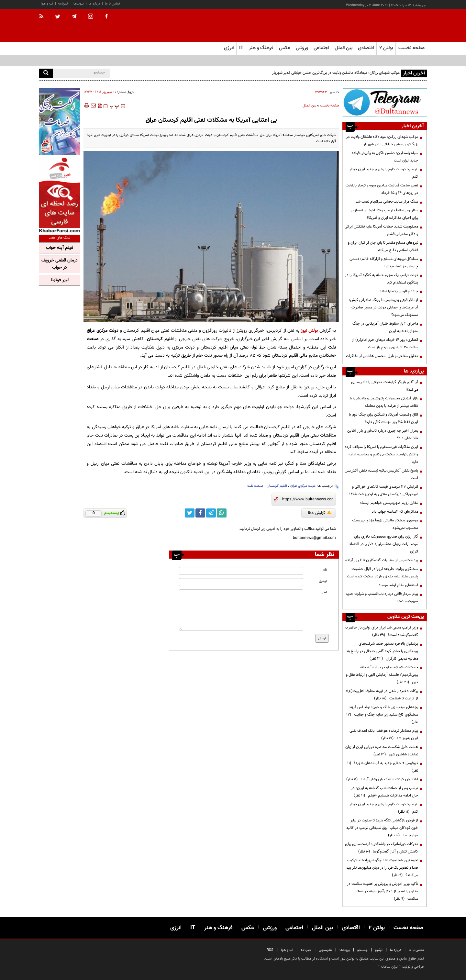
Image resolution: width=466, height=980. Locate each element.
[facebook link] (200, 513)
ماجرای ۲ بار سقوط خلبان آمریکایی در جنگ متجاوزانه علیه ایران (385, 327)
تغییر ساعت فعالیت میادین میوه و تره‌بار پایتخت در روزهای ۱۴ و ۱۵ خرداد (382, 189)
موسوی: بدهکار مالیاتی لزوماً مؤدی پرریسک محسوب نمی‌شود (385, 524)
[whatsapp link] (222, 513)
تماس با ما (112, 4)
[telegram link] (211, 513)
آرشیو (379, 950)
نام (325, 570)
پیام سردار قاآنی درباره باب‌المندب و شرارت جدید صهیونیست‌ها (382, 598)
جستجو (362, 950)
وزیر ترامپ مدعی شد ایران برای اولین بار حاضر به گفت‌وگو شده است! (381, 631)
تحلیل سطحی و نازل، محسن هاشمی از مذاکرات (382, 356)
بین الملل (309, 106)
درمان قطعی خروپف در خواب (60, 264)
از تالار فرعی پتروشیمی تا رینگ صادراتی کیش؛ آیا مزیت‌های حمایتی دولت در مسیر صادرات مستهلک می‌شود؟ (383, 307)
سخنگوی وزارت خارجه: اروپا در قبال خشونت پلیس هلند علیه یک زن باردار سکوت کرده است (383, 573)
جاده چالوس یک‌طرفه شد (399, 291)
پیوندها (79, 4)
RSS (270, 950)
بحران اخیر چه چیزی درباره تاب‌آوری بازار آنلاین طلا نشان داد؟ (383, 434)
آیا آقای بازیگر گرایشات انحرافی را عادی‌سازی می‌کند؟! (385, 386)
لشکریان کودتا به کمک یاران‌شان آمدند (382, 779)
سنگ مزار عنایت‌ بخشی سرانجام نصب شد (387, 202)
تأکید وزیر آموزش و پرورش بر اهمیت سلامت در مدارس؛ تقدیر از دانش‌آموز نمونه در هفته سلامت (383, 891)
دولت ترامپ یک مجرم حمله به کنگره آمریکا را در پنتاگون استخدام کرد (382, 279)
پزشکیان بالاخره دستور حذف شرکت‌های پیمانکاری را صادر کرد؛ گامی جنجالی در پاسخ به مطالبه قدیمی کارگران (383, 651)
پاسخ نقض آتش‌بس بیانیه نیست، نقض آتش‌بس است (381, 474)
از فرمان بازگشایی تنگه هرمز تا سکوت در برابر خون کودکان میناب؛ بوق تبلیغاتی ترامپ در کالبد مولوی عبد (382, 828)
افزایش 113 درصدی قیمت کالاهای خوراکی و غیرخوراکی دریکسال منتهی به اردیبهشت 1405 (384, 490)
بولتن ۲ (386, 48)
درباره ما (94, 4)
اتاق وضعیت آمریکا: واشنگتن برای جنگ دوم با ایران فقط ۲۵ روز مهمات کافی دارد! (383, 418)
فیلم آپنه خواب (60, 248)
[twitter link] (190, 513)
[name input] (241, 571)
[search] (46, 73)
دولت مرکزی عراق (303, 486)
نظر (324, 592)
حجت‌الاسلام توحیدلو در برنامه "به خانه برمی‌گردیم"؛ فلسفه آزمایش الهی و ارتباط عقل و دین (382, 675)
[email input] (241, 582)
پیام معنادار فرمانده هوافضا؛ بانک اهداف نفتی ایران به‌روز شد (384, 735)
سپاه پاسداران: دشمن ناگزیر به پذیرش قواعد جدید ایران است (385, 157)
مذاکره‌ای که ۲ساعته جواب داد (395, 512)
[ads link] (385, 102)
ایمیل (323, 581)
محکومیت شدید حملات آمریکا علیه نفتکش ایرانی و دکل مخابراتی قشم (381, 230)
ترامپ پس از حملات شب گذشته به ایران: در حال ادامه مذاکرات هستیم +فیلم (385, 792)
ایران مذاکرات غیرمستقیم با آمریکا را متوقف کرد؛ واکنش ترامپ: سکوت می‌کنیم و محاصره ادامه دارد (382, 454)
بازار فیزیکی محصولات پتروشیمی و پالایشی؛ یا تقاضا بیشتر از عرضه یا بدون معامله (384, 402)
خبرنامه (63, 4)
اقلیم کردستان (277, 486)
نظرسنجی (325, 950)
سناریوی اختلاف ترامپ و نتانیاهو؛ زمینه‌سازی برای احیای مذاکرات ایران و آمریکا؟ (385, 214)
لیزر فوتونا (60, 280)
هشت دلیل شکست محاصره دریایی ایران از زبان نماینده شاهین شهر (382, 751)
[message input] (241, 610)
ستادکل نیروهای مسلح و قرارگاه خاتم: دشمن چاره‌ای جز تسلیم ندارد (384, 263)
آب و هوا (47, 4)
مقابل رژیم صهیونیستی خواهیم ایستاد (389, 503)
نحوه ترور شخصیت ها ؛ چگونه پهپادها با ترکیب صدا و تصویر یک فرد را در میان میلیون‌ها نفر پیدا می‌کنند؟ (382, 868)
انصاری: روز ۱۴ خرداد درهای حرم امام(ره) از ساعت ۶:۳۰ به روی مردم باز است (385, 344)
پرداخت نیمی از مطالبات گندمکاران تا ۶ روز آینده (382, 560)
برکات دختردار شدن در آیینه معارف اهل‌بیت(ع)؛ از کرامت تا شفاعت (382, 695)
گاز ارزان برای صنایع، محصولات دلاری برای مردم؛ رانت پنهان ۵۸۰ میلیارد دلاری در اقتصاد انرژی (384, 544)
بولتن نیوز (309, 331)
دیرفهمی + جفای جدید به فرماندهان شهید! (383, 767)
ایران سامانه (389, 967)
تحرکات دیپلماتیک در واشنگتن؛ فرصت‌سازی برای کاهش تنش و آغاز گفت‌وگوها (382, 848)
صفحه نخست (411, 48)
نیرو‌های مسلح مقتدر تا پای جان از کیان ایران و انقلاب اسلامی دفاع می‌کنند (383, 246)
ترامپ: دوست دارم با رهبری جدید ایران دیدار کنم (384, 173)
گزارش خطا (320, 513)
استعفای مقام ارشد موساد (398, 585)
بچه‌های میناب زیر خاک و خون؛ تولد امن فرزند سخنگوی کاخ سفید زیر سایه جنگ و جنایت (382, 715)
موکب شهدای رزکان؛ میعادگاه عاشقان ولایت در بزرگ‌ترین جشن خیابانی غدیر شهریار (336, 73)
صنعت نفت (255, 486)
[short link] (308, 499)
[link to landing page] (395, 26)
